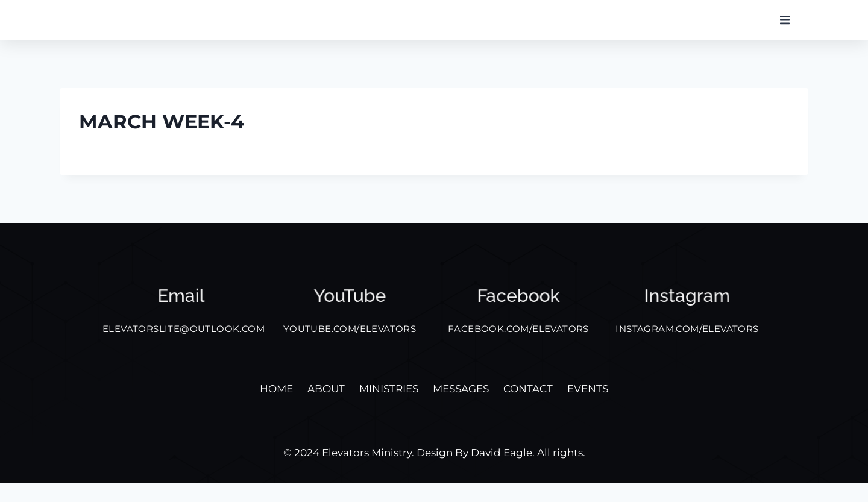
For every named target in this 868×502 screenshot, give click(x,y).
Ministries (389, 407)
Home (276, 407)
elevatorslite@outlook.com (184, 347)
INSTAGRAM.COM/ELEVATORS (687, 347)
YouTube (350, 314)
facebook (518, 314)
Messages (461, 407)
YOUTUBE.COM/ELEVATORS (350, 347)
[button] (785, 29)
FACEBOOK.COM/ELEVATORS (518, 347)
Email (181, 314)
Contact (528, 407)
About (326, 407)
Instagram (687, 314)
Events (588, 407)
